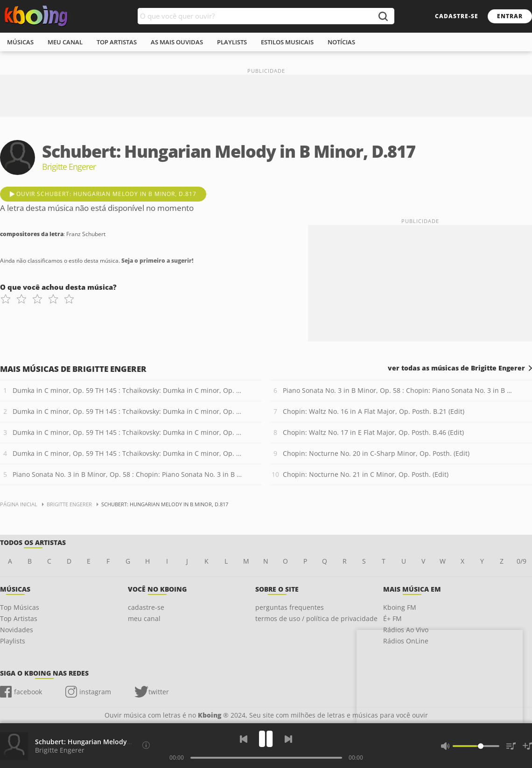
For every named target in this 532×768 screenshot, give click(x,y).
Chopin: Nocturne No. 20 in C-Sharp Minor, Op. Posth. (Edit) (376, 453)
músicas (20, 42)
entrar (510, 16)
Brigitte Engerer (60, 750)
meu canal (65, 42)
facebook (28, 692)
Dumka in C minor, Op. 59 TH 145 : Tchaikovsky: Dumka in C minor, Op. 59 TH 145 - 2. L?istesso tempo (129, 411)
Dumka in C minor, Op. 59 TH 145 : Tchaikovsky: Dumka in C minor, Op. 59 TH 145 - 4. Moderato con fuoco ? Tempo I (129, 453)
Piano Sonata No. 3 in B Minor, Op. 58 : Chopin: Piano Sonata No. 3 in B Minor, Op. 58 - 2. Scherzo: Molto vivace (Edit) (399, 390)
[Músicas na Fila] (511, 746)
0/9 (521, 561)
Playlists (13, 641)
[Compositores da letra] (146, 745)
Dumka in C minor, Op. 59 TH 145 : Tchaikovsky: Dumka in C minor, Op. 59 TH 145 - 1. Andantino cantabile (129, 390)
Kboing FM (400, 607)
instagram (95, 692)
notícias (341, 42)
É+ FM (392, 618)
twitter (159, 692)
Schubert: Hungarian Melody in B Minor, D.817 (109, 742)
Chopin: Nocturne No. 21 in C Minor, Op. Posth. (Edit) (366, 474)
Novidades (17, 630)
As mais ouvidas (177, 42)
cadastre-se (457, 16)
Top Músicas (20, 607)
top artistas (117, 42)
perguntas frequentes (290, 607)
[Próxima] (288, 739)
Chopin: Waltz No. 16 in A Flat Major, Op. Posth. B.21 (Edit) (374, 411)
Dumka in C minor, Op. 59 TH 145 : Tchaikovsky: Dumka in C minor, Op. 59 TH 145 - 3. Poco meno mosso (129, 432)
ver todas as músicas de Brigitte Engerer (456, 368)
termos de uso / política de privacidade (316, 618)
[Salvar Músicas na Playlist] (527, 746)
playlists (232, 42)
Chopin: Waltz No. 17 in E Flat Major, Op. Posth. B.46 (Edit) (373, 432)
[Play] (266, 739)
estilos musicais (287, 42)
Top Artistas (19, 618)
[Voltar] (244, 739)
